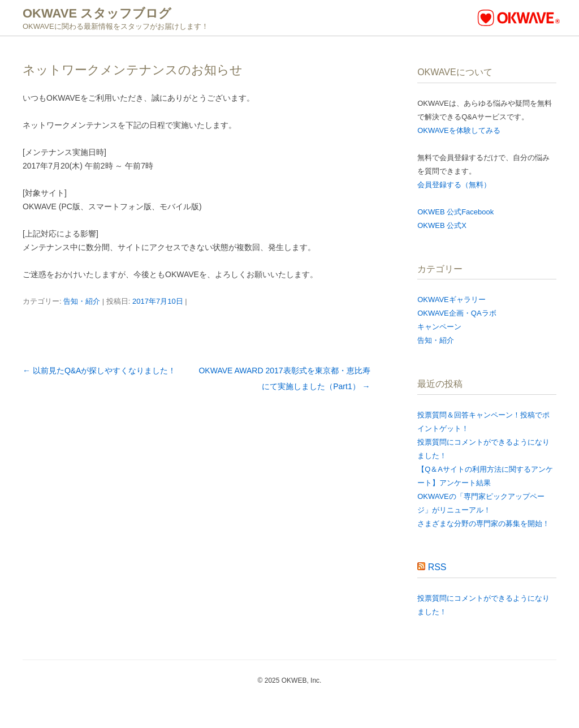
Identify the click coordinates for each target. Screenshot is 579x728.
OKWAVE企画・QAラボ (457, 313)
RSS (437, 567)
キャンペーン (439, 327)
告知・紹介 (82, 301)
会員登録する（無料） (454, 185)
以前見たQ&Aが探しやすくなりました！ (99, 371)
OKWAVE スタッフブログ (97, 13)
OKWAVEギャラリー (451, 300)
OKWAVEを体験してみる (459, 130)
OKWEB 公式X (442, 225)
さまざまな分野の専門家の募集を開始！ (483, 524)
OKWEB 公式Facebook (455, 212)
